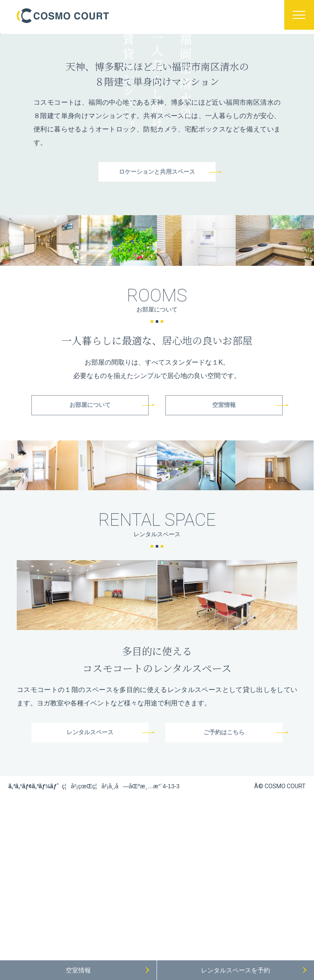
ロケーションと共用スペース (157, 332)
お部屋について (90, 566)
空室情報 (224, 566)
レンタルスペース (90, 894)
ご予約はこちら (224, 894)
